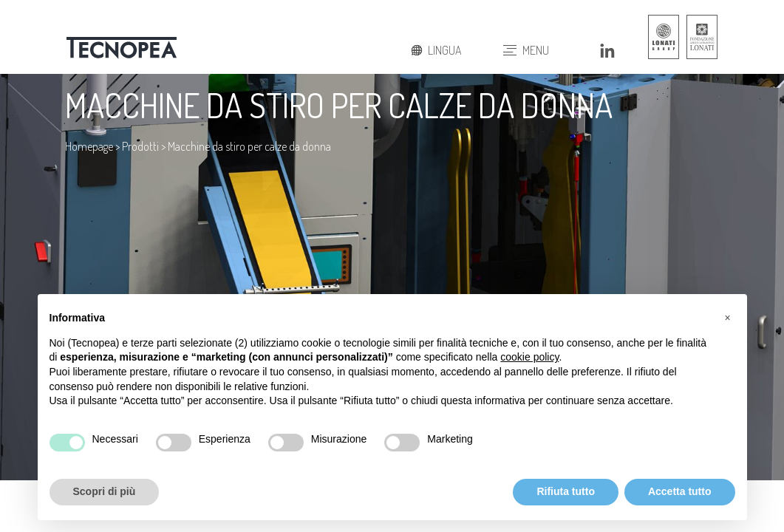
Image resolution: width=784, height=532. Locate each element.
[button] (728, 318)
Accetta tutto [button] (680, 491)
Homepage (89, 146)
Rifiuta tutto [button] (566, 491)
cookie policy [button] (529, 357)
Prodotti (140, 146)
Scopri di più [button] (105, 491)
